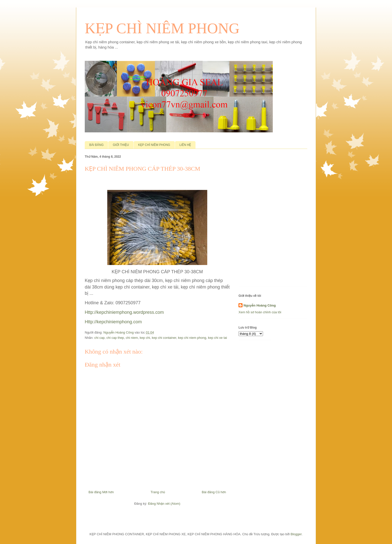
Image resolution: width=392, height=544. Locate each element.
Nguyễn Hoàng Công (260, 305)
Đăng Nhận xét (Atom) (164, 504)
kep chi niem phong (192, 338)
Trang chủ (158, 492)
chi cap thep (115, 338)
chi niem (132, 338)
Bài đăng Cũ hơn (214, 492)
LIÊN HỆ (185, 145)
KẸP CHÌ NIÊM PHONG (162, 28)
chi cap (99, 338)
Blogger (296, 534)
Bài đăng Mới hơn (101, 492)
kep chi (145, 338)
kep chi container (164, 338)
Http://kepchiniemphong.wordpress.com (124, 312)
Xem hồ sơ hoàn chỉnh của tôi (260, 312)
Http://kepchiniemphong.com (113, 322)
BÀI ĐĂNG (96, 145)
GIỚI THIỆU (121, 145)
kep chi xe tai (217, 338)
